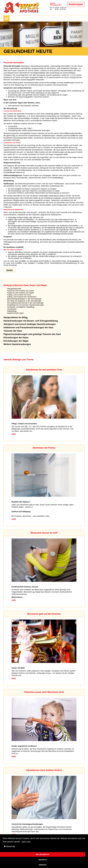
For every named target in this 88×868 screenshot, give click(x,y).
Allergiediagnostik (14, 289)
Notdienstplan (76, 4)
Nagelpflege (12, 311)
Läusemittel (12, 309)
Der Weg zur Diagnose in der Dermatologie (24, 301)
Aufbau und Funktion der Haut (19, 295)
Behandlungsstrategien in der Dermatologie (24, 299)
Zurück (9, 270)
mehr (14, 434)
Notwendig (9, 846)
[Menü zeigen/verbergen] (6, 19)
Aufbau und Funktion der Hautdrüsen (22, 297)
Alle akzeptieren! (43, 854)
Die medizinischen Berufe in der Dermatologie (25, 303)
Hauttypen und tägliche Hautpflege (21, 307)
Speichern (43, 860)
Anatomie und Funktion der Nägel (20, 293)
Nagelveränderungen (15, 313)
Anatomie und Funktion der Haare (20, 291)
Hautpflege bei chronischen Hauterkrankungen (25, 305)
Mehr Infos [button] (26, 842)
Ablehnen (43, 865)
